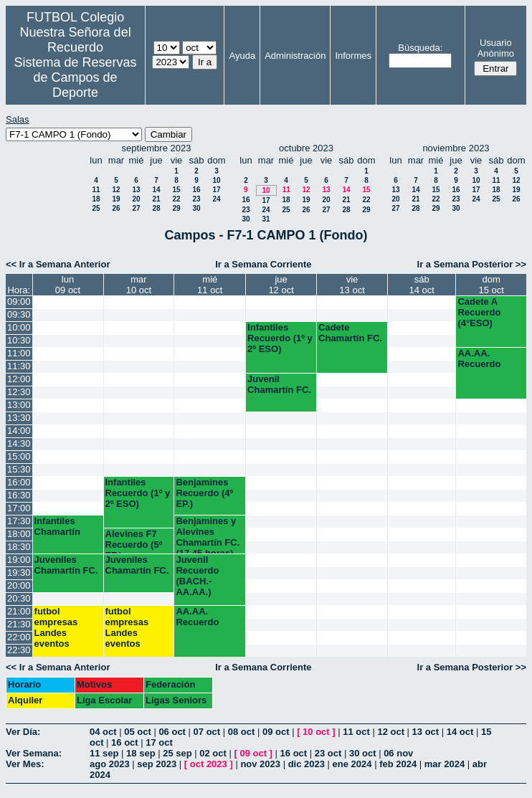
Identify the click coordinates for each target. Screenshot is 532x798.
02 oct (213, 753)
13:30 (19, 418)
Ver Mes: (25, 764)
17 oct (159, 742)
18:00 (19, 534)
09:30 (19, 314)
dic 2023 (307, 764)
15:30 (19, 469)
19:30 (19, 573)
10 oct (316, 732)
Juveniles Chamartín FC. (66, 565)
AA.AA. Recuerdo (479, 358)
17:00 (19, 508)
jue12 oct (281, 285)
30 (196, 208)
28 (156, 208)
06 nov (398, 753)
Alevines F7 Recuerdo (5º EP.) (134, 541)
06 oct (172, 732)
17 (216, 190)
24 (216, 199)
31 (266, 219)
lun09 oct (68, 285)
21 (156, 199)
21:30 (19, 624)
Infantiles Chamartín (57, 526)
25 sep (177, 753)
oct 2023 (209, 764)
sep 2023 (157, 764)
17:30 (19, 521)
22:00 (19, 637)
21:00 (19, 611)
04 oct (103, 732)
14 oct (460, 732)
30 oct (363, 753)
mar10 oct (139, 285)
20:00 (19, 585)
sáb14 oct (421, 285)
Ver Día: (23, 732)
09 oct (276, 732)
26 (116, 208)
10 (216, 180)
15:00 (19, 456)
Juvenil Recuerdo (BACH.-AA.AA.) (197, 576)
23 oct (328, 753)
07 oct (207, 732)
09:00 (19, 301)
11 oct (356, 732)
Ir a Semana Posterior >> (472, 264)
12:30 (19, 392)
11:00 (19, 353)
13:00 (19, 405)
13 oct (426, 732)
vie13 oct (352, 285)
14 (156, 190)
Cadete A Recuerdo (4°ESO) (479, 312)
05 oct (138, 732)
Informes (353, 56)
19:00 (19, 560)
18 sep (141, 753)
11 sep (104, 753)
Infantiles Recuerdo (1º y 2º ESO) (280, 338)
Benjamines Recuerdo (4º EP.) (204, 493)
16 (196, 190)
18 (96, 199)
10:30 (19, 340)
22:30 (19, 650)
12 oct (391, 732)
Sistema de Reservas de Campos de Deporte (76, 77)
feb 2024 (398, 764)
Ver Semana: (34, 753)
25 (96, 208)
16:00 (19, 482)
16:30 (19, 495)
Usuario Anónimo (496, 48)
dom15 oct (491, 285)
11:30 (19, 366)
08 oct (242, 732)
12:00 (19, 379)
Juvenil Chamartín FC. (279, 384)
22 (176, 199)
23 (196, 199)
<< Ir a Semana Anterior (58, 264)
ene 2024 (352, 764)
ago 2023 (110, 764)
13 (136, 190)
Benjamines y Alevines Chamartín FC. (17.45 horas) (208, 535)
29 (176, 208)
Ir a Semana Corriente (263, 264)
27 (136, 208)
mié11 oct (210, 285)
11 (96, 190)
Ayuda (242, 56)
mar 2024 (445, 764)
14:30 (19, 443)
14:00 (19, 431)
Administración (295, 56)
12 (116, 190)
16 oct (125, 742)
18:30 (19, 547)
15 (176, 190)
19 (116, 199)
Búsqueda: (420, 48)
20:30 (19, 598)
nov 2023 (260, 764)
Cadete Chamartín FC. (350, 333)
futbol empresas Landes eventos (56, 627)
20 (136, 199)
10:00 (19, 327)
